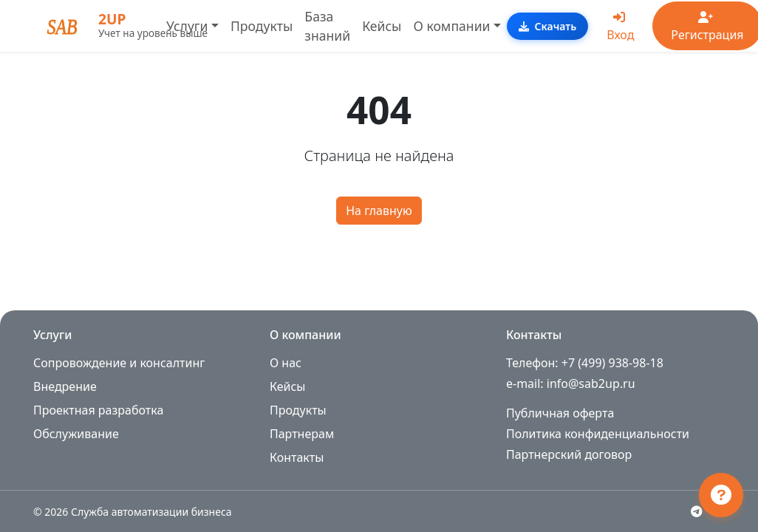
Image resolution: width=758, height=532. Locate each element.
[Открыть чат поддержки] (721, 495)
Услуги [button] (187, 26)
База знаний (327, 26)
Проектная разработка (98, 410)
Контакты (297, 457)
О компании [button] (451, 26)
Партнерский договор (569, 454)
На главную (379, 211)
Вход (620, 27)
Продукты (262, 26)
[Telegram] (697, 511)
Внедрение (65, 386)
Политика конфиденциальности (598, 434)
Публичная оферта (560, 413)
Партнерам (302, 434)
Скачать (547, 26)
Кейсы (382, 26)
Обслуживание (76, 434)
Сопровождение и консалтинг (119, 363)
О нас (286, 363)
